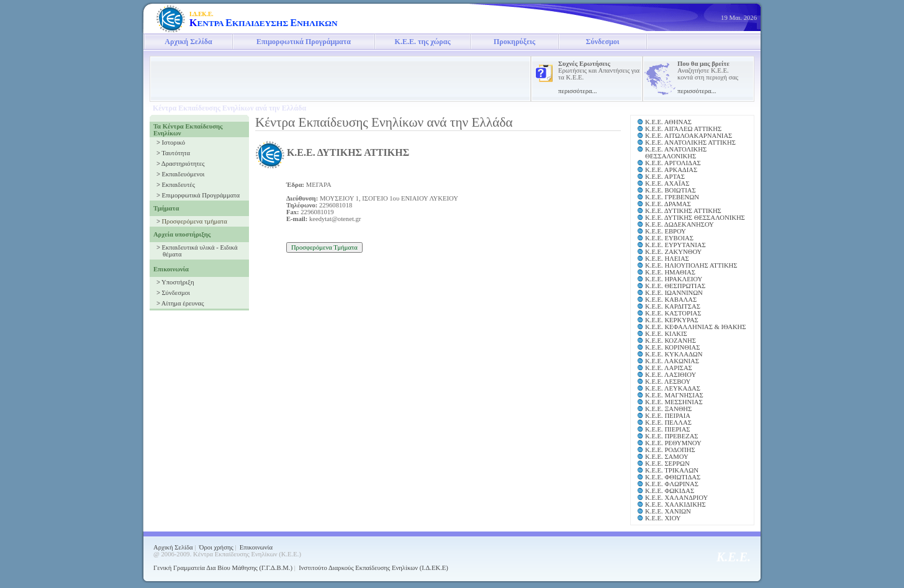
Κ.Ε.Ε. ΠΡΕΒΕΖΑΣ (672, 436)
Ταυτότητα (176, 153)
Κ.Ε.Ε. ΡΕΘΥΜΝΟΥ (673, 443)
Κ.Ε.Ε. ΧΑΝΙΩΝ (668, 511)
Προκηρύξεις (514, 42)
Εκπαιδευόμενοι (183, 174)
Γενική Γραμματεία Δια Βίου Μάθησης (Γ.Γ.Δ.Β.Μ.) (223, 568)
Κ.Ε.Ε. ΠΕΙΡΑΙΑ (668, 416)
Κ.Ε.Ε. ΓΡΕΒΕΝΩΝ (672, 197)
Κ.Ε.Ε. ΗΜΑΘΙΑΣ (670, 272)
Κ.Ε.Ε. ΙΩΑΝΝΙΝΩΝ (674, 293)
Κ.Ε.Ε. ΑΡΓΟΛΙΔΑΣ (673, 163)
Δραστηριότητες (183, 164)
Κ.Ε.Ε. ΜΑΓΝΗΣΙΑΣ (674, 395)
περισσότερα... (578, 91)
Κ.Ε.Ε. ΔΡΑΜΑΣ (668, 204)
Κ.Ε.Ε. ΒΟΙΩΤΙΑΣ (671, 190)
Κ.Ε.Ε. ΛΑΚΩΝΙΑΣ (672, 361)
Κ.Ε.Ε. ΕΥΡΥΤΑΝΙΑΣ (676, 245)
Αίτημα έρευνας (183, 303)
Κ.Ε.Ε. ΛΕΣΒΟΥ (668, 382)
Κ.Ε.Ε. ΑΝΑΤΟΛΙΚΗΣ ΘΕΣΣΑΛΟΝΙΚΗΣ (676, 153)
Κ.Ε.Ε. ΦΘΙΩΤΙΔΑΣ (673, 477)
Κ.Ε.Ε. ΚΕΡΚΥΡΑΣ (672, 320)
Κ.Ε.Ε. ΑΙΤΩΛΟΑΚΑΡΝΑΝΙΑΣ (689, 136)
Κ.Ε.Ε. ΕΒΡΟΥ (666, 231)
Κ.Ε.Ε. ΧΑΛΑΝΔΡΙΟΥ (676, 498)
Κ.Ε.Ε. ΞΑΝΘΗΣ (668, 409)
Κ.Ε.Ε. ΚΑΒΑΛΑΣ (671, 300)
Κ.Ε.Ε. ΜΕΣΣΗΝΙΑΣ (674, 402)
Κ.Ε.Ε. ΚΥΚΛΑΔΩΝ (674, 354)
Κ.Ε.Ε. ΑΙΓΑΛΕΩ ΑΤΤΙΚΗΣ (683, 129)
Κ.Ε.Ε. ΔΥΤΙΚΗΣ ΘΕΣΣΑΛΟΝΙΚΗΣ (695, 218)
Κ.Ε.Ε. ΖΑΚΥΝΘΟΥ (673, 252)
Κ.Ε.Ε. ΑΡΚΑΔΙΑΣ (671, 170)
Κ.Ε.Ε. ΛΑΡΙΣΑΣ (669, 368)
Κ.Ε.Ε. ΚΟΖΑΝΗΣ (671, 341)
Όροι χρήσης (216, 547)
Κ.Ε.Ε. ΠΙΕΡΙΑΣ (668, 429)
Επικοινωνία (256, 547)
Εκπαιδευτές (178, 185)
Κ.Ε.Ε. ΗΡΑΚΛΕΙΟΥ (674, 279)
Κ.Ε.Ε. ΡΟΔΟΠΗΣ (670, 450)
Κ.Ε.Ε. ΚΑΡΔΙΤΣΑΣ (673, 306)
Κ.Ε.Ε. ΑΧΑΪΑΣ (667, 183)
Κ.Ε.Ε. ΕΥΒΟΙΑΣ (669, 238)
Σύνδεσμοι (603, 42)
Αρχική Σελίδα (188, 42)
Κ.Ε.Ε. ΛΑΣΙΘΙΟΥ (671, 375)
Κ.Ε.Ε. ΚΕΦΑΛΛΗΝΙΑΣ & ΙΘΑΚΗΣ (695, 327)
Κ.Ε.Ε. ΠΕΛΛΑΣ (668, 423)
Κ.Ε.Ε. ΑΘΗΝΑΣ (668, 122)
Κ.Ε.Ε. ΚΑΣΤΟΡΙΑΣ (673, 313)
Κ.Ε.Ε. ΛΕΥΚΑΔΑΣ (673, 388)
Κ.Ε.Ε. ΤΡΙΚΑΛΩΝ (672, 470)
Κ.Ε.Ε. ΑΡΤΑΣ (665, 177)
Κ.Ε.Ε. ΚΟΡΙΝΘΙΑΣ (672, 347)
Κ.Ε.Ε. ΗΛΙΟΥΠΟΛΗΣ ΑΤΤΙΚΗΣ (691, 265)
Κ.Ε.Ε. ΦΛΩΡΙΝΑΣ (672, 484)
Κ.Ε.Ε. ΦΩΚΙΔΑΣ (670, 491)
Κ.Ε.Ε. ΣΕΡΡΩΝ (667, 464)
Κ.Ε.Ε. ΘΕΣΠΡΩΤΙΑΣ (675, 286)
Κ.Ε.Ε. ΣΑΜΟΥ (667, 457)
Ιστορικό (173, 142)
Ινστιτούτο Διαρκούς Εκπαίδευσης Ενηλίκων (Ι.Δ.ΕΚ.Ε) (373, 568)
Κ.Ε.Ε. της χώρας (423, 42)
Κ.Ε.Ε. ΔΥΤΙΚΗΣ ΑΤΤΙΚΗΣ (683, 211)
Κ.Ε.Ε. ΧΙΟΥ (663, 518)
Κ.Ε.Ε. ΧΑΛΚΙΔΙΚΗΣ (676, 504)
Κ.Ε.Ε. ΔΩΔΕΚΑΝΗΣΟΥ (680, 224)
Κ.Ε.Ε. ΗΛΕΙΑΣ (667, 259)
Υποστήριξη (178, 282)
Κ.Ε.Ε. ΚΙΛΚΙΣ (666, 334)
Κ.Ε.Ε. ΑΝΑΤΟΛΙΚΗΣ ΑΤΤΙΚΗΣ (690, 142)
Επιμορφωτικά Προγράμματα (304, 42)
